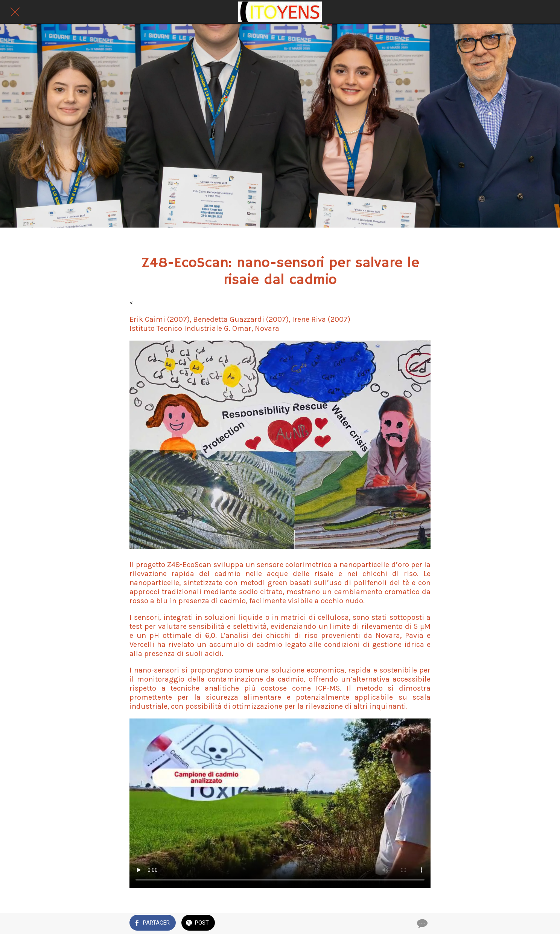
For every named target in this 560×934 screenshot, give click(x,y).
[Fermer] (15, 12)
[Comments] (422, 923)
